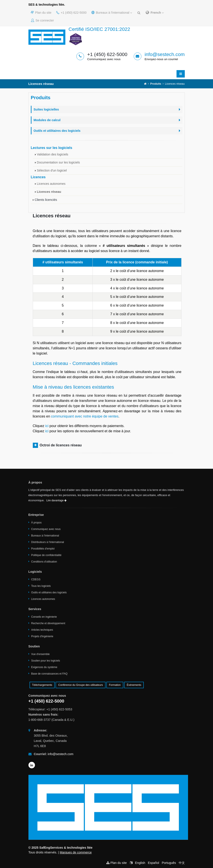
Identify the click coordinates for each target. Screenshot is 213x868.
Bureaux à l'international (112, 13)
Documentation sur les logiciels (58, 162)
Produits (156, 84)
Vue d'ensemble (40, 654)
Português (169, 863)
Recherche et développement (48, 623)
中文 (182, 863)
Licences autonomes (51, 184)
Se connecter (43, 20)
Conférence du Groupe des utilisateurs (80, 685)
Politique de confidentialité (46, 555)
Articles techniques (42, 630)
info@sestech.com (165, 54)
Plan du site (41, 13)
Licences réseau (49, 192)
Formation (115, 685)
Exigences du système (44, 667)
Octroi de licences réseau (61, 445)
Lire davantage (57, 500)
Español (154, 863)
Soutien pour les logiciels (46, 661)
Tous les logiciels (41, 586)
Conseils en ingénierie (44, 617)
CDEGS (36, 579)
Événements (134, 685)
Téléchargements (42, 685)
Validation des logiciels (53, 154)
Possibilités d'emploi (43, 549)
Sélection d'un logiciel (52, 170)
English (140, 863)
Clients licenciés (46, 200)
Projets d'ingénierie (42, 636)
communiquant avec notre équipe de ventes (85, 416)
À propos (36, 523)
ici (47, 426)
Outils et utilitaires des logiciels (49, 592)
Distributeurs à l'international (48, 542)
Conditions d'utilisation (44, 562)
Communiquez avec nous (46, 529)
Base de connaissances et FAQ (49, 674)
